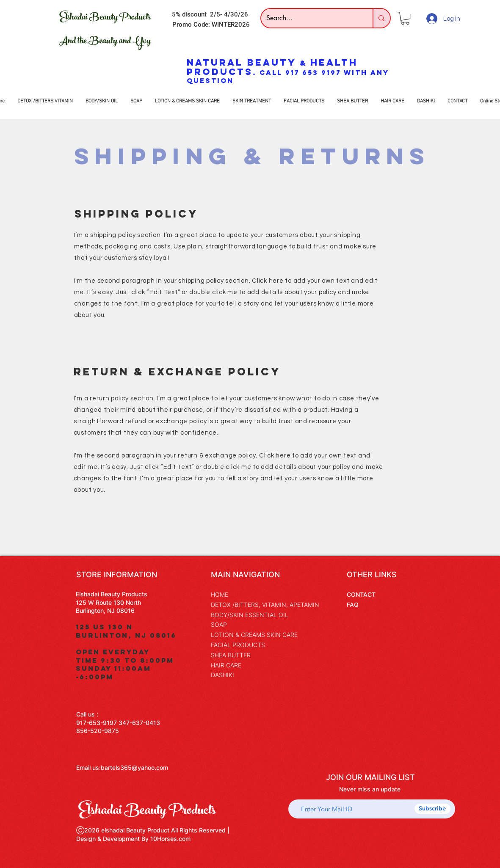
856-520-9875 (98, 731)
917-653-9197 (97, 723)
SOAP (219, 624)
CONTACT (361, 594)
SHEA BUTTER (231, 655)
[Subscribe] (432, 809)
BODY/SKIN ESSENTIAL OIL (250, 615)
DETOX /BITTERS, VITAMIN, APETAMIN (265, 605)
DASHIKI (222, 675)
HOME (220, 594)
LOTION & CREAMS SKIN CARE (254, 635)
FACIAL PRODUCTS (238, 645)
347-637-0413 (139, 723)
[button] (405, 18)
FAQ (353, 605)
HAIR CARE (226, 665)
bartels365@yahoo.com (134, 767)
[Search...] (311, 18)
